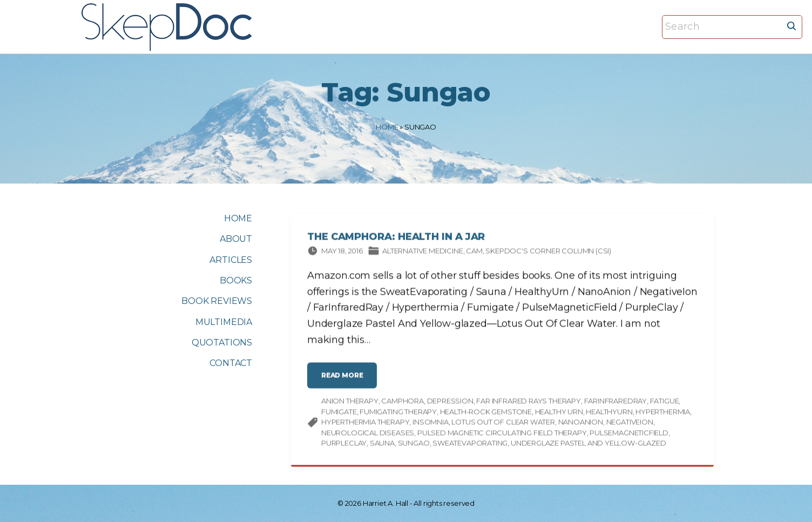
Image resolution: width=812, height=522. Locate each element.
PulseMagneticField (629, 435)
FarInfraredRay (615, 403)
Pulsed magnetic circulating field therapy (502, 435)
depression (450, 403)
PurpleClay (344, 445)
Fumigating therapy (398, 413)
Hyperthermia (663, 413)
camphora (402, 403)
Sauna (382, 445)
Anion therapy (350, 403)
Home (387, 127)
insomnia (431, 424)
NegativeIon (630, 424)
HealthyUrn (609, 413)
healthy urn (559, 413)
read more (345, 381)
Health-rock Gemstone (486, 413)
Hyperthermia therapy (365, 424)
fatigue (665, 403)
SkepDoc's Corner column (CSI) (548, 253)
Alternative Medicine (422, 253)
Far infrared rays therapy (529, 403)
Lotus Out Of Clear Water (503, 424)
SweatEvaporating (470, 445)
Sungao (414, 445)
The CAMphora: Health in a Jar (396, 239)
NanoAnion (581, 424)
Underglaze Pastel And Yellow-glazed (588, 445)
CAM (474, 253)
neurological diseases (368, 435)
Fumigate (339, 413)
